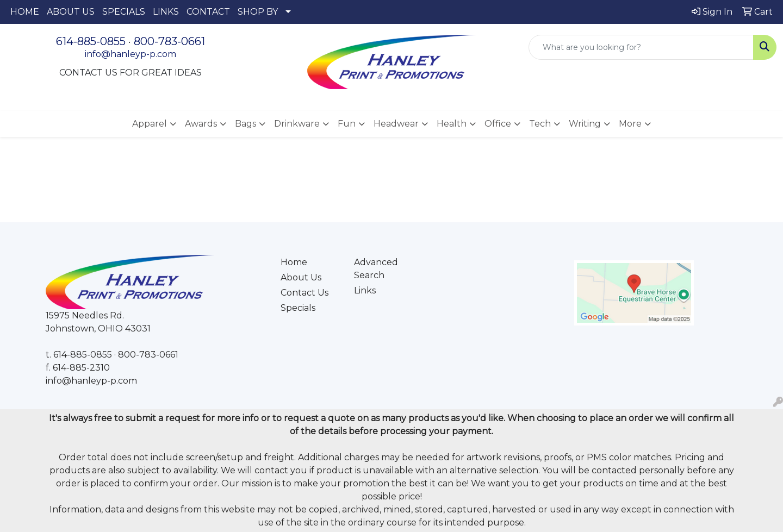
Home (294, 262)
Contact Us (304, 293)
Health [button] (452, 124)
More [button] (630, 124)
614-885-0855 (91, 41)
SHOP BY (258, 12)
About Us (301, 277)
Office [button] (498, 124)
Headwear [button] (396, 124)
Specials (298, 308)
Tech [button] (540, 124)
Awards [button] (201, 124)
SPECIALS (124, 12)
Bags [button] (246, 124)
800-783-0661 (169, 41)
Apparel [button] (150, 124)
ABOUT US (71, 12)
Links (365, 290)
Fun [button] (347, 124)
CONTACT (208, 12)
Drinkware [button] (297, 124)
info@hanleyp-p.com (130, 54)
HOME (25, 12)
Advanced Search (376, 269)
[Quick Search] (641, 47)
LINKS (166, 12)
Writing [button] (585, 124)
